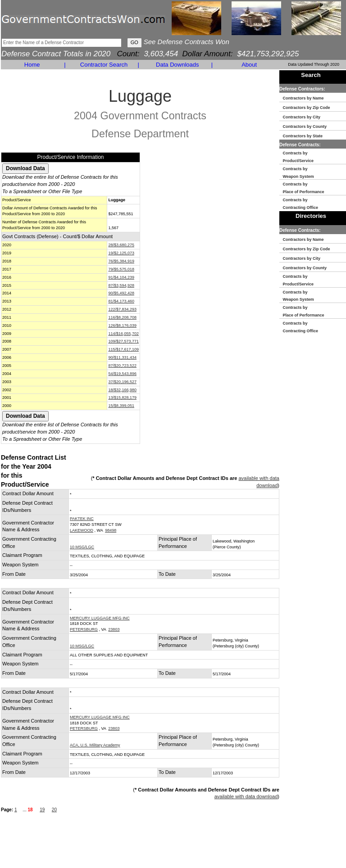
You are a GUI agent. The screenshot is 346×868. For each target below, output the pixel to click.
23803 (114, 629)
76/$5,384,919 (121, 261)
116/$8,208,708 (122, 317)
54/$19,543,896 (122, 374)
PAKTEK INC (82, 519)
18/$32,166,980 (122, 390)
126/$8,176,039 (122, 325)
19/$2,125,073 (121, 253)
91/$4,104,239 (121, 277)
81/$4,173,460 (121, 301)
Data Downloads (177, 65)
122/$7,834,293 (122, 309)
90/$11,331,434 (122, 357)
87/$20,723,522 (122, 366)
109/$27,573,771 (123, 341)
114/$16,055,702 (123, 334)
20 (54, 810)
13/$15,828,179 (122, 398)
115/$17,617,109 (123, 349)
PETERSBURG (84, 629)
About (249, 65)
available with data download (246, 796)
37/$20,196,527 (122, 382)
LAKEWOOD (82, 530)
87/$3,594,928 (121, 285)
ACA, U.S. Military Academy (95, 745)
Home (32, 65)
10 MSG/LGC (82, 547)
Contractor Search (104, 65)
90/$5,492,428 (121, 293)
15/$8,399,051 (121, 406)
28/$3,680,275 (121, 245)
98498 (111, 530)
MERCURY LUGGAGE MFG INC (100, 618)
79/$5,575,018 (121, 269)
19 (42, 810)
